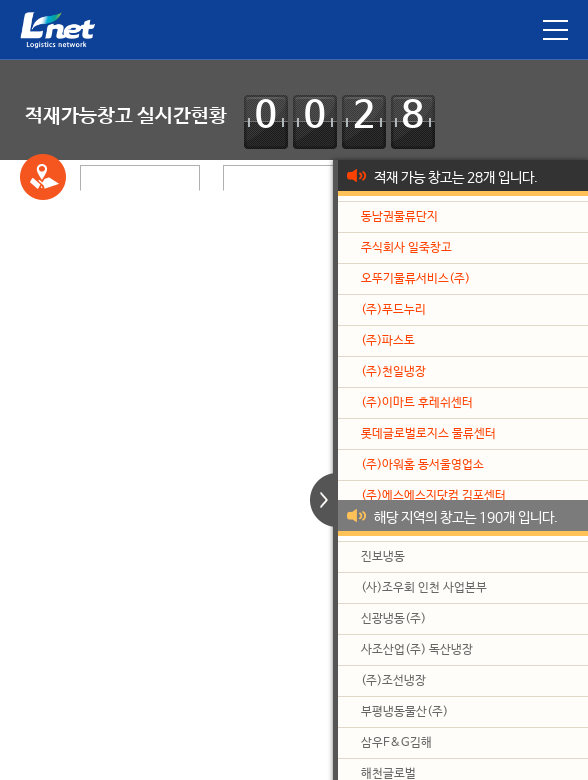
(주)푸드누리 (393, 310)
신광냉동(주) (393, 619)
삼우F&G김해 (396, 743)
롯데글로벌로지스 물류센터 (428, 434)
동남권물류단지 (399, 217)
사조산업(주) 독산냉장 (417, 650)
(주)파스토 (388, 341)
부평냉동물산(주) (404, 712)
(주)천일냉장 (393, 372)
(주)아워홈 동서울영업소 (422, 465)
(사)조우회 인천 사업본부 (424, 588)
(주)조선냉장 (393, 681)
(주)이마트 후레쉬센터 (417, 403)
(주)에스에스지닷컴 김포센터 (433, 496)
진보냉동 (383, 557)
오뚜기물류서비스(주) (415, 279)
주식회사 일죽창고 (406, 248)
